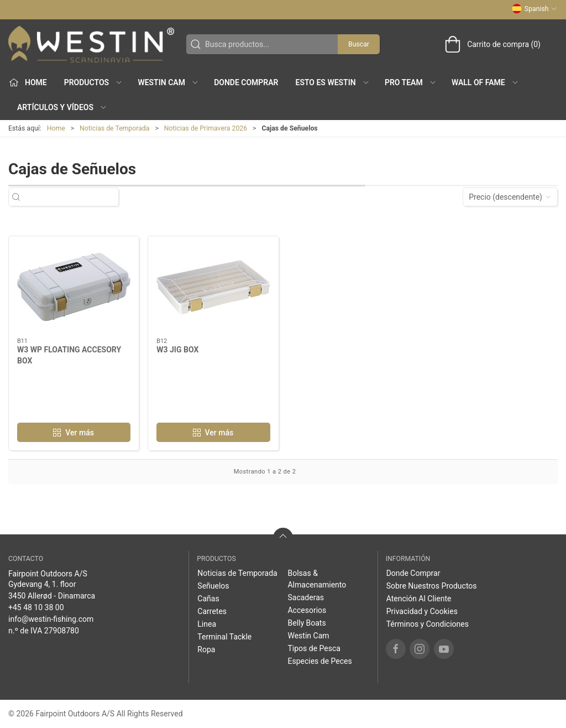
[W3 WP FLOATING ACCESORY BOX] (74, 287)
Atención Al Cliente (419, 599)
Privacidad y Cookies (422, 611)
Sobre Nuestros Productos (432, 586)
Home (56, 128)
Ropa (206, 649)
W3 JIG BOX (177, 350)
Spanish (534, 9)
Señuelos (213, 586)
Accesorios (307, 610)
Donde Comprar (246, 82)
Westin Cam (308, 636)
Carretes (212, 611)
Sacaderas (306, 597)
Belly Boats (306, 623)
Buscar (359, 44)
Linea (207, 624)
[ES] (91, 44)
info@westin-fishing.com (51, 619)
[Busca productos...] (73, 197)
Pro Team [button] (411, 82)
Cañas (208, 599)
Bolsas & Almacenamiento (317, 579)
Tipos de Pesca (314, 648)
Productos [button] (93, 82)
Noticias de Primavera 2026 (206, 128)
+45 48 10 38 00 (36, 607)
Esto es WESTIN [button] (332, 82)
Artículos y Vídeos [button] (62, 107)
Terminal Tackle (224, 637)
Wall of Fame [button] (485, 82)
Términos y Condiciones (428, 624)
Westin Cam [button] (168, 82)
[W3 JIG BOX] (213, 287)
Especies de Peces (319, 661)
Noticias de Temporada (114, 128)
